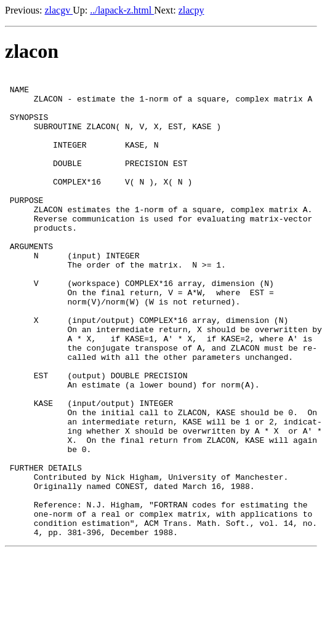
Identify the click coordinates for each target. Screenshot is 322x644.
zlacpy (191, 10)
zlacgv (58, 10)
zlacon (32, 51)
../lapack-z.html (122, 10)
